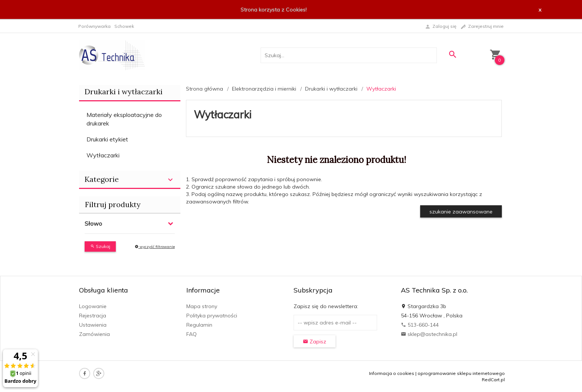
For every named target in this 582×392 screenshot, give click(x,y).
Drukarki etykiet (107, 139)
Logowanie (93, 306)
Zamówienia (94, 334)
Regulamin (199, 325)
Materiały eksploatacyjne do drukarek (124, 119)
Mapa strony (202, 306)
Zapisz (315, 342)
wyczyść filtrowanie (155, 247)
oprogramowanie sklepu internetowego (461, 373)
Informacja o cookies (392, 373)
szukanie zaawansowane (461, 212)
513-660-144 (420, 325)
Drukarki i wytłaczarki (124, 92)
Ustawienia (93, 325)
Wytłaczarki (103, 155)
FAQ (192, 334)
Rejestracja (93, 316)
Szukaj (100, 246)
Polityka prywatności (212, 316)
